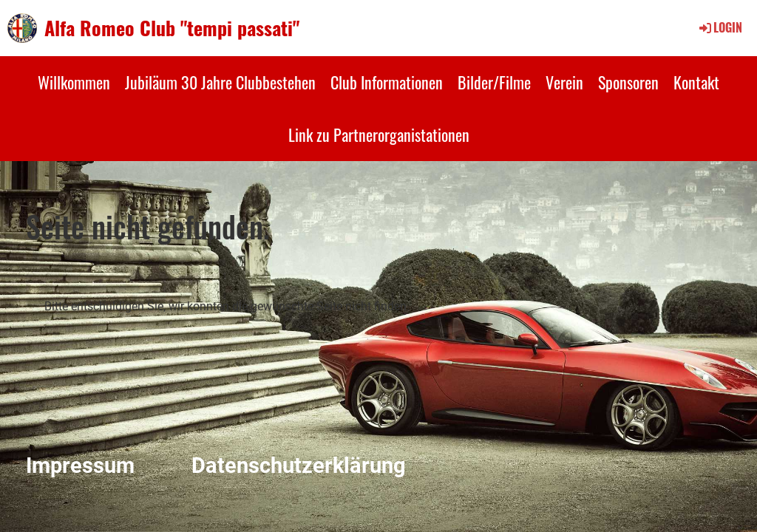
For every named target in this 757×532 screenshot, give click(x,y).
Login (720, 27)
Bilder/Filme (494, 82)
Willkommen (74, 82)
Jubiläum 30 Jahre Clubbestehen (220, 82)
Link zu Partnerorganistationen (379, 134)
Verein (564, 82)
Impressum (80, 465)
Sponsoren (628, 82)
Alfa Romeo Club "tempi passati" (172, 28)
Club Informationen (387, 82)
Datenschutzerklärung (299, 465)
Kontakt (696, 82)
